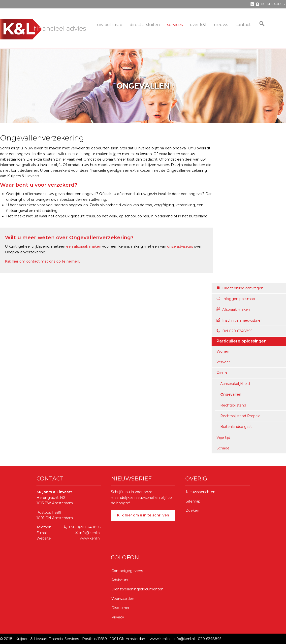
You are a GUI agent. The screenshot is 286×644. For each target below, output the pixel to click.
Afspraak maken (233, 309)
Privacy (118, 617)
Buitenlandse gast (236, 427)
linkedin (252, 4)
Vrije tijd (223, 438)
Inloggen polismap (236, 299)
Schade (223, 448)
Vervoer (223, 362)
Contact (243, 25)
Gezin (222, 373)
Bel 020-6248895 (234, 331)
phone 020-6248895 (270, 4)
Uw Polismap (110, 25)
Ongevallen (231, 394)
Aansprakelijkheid (235, 384)
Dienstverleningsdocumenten (137, 589)
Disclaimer (120, 608)
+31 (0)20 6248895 (82, 527)
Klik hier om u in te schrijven (143, 515)
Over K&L (198, 25)
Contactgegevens (127, 571)
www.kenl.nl (90, 538)
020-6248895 (210, 639)
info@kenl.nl (88, 533)
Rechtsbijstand (233, 405)
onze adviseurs (180, 246)
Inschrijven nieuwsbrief (239, 320)
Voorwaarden (123, 599)
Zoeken (192, 510)
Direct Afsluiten (145, 25)
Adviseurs (120, 580)
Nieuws (221, 25)
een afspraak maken (84, 246)
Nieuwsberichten (201, 492)
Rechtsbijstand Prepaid (240, 416)
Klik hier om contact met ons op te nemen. (42, 261)
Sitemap (193, 501)
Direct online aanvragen (240, 288)
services (175, 25)
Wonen (223, 351)
